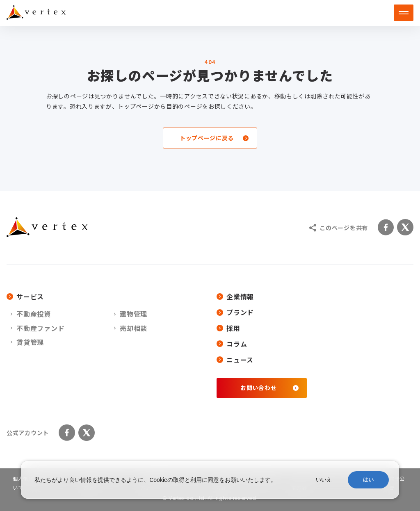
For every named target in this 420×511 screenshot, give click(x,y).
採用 (228, 328)
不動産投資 (34, 314)
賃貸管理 (30, 342)
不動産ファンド (41, 328)
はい (368, 480)
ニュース (235, 360)
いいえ (324, 480)
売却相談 (134, 328)
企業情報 (235, 297)
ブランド (235, 312)
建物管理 (134, 314)
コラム (232, 344)
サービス (25, 297)
